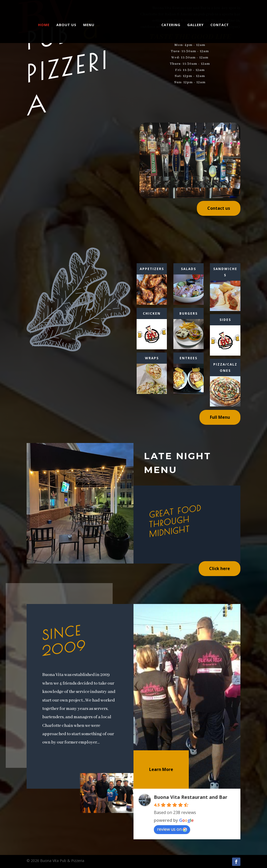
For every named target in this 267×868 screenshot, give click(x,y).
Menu (90, 24)
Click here (220, 568)
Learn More (161, 769)
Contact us (219, 208)
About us (68, 24)
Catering (170, 24)
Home (45, 24)
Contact (218, 24)
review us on (172, 829)
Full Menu (220, 417)
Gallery (194, 24)
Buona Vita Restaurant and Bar (191, 797)
